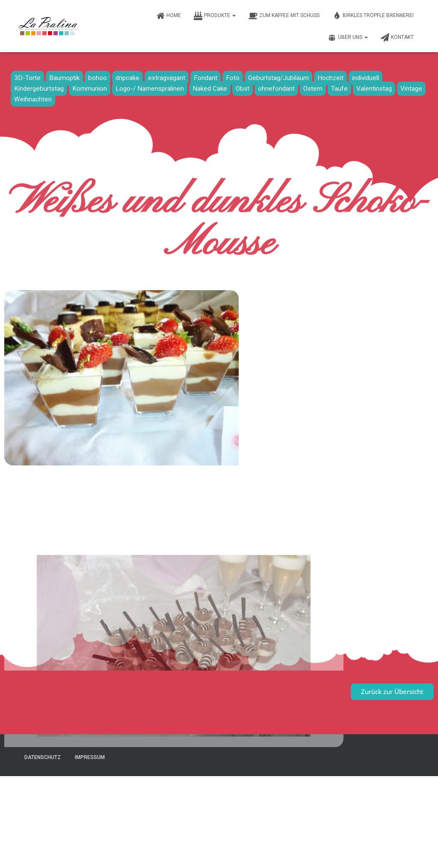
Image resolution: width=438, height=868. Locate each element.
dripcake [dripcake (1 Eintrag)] (127, 75)
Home (169, 16)
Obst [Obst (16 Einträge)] (243, 86)
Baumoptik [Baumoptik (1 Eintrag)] (64, 75)
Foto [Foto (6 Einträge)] (233, 75)
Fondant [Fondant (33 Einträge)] (206, 75)
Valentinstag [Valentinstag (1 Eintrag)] (374, 86)
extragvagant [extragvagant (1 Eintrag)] (167, 75)
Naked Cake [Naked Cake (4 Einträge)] (210, 86)
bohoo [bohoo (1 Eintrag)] (98, 75)
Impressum (90, 757)
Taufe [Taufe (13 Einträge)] (339, 86)
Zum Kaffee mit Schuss (284, 16)
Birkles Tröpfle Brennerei (373, 16)
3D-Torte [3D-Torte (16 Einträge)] (27, 75)
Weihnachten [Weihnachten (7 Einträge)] (33, 97)
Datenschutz (43, 757)
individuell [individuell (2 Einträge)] (365, 75)
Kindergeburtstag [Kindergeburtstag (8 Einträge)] (39, 86)
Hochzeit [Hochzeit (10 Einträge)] (330, 75)
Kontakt (397, 38)
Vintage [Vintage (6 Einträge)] (411, 86)
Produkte (215, 16)
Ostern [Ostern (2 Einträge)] (313, 86)
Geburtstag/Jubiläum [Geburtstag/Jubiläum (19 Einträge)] (278, 75)
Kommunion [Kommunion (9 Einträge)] (90, 86)
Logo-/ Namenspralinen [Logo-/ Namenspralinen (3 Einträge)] (150, 86)
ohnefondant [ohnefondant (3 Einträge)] (276, 86)
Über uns (348, 38)
